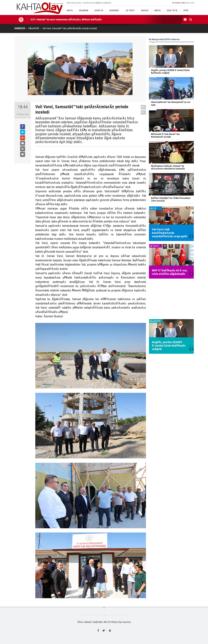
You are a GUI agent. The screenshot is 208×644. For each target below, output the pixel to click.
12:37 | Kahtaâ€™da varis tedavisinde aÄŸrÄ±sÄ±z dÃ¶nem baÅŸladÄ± (66, 19)
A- (143, 112)
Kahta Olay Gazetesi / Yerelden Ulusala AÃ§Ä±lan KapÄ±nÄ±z (89, 3)
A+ (143, 107)
